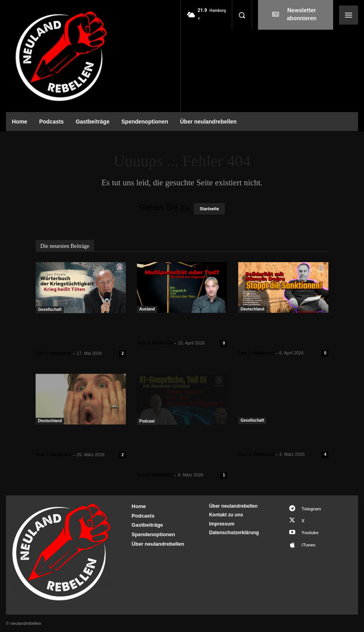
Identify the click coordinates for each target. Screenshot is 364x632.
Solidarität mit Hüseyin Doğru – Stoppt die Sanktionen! (277, 333)
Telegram (308, 508)
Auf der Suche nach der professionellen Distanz (277, 439)
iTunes (305, 539)
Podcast (147, 421)
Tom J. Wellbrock (53, 353)
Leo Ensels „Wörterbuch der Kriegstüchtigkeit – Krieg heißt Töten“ (77, 333)
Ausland (147, 309)
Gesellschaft (50, 309)
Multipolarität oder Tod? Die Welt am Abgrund (178, 328)
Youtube (307, 528)
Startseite (209, 209)
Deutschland (252, 309)
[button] (242, 15)
